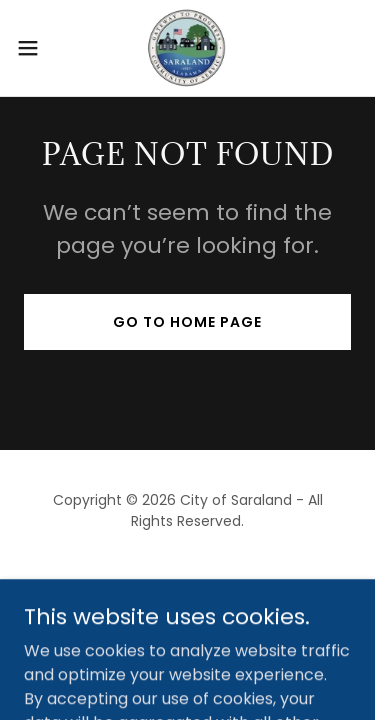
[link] (187, 48)
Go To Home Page (187, 322)
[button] (35, 48)
